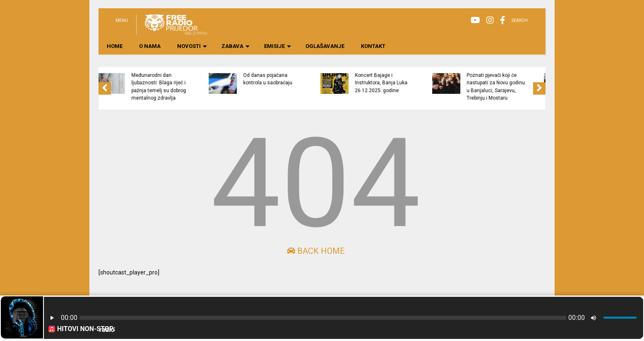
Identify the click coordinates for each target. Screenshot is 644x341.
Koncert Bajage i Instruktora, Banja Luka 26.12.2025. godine (414, 83)
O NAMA (150, 46)
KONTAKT (373, 46)
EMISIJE (278, 46)
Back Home (316, 251)
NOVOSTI (192, 46)
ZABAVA (235, 46)
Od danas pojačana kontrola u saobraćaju (300, 79)
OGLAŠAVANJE (325, 46)
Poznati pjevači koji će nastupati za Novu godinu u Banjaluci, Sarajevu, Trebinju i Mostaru (528, 87)
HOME (115, 46)
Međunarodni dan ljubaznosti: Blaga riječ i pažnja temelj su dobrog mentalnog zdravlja (191, 87)
